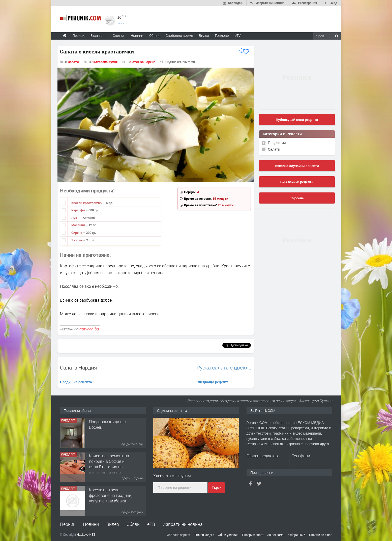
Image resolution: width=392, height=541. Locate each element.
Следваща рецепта (213, 382)
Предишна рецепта (76, 382)
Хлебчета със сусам (172, 476)
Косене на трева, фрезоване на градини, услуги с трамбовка (111, 495)
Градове (222, 35)
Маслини (78, 225)
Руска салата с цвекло (224, 368)
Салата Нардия (78, 367)
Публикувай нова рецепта (297, 120)
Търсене (297, 198)
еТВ (151, 524)
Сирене (77, 233)
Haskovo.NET (86, 535)
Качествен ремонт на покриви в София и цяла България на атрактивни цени (109, 464)
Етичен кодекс (204, 535)
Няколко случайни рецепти (297, 166)
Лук (75, 218)
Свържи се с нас (321, 535)
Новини (137, 35)
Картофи (78, 210)
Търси (216, 488)
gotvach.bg (89, 329)
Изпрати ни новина (183, 524)
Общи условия (228, 535)
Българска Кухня (104, 62)
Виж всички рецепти (297, 182)
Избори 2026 (296, 535)
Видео (113, 524)
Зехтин (77, 240)
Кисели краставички (87, 203)
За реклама (275, 535)
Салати (73, 62)
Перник (68, 524)
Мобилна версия (178, 535)
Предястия (277, 143)
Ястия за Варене (143, 62)
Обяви (133, 524)
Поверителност (253, 535)
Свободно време (179, 35)
